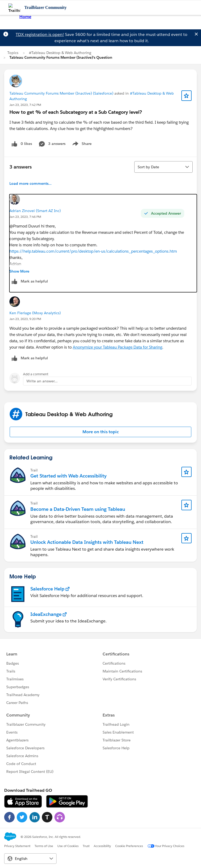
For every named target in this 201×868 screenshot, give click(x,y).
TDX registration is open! (40, 34)
